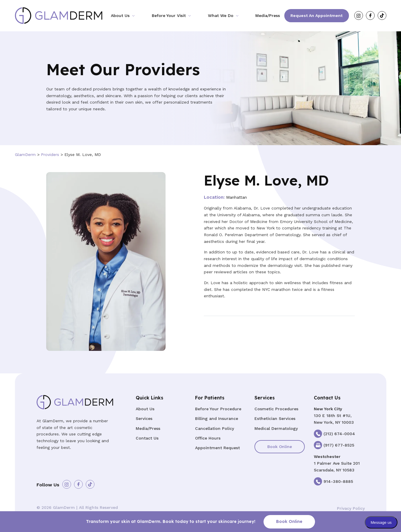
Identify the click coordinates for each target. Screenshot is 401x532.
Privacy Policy (351, 508)
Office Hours (208, 438)
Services (144, 418)
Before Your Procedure (218, 409)
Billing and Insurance (217, 418)
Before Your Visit (169, 16)
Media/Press (268, 16)
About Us (120, 16)
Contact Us (147, 438)
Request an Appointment (316, 16)
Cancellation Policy (215, 428)
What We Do (221, 16)
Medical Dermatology (276, 428)
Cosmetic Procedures (276, 409)
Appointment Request (217, 448)
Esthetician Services (275, 418)
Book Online (280, 447)
